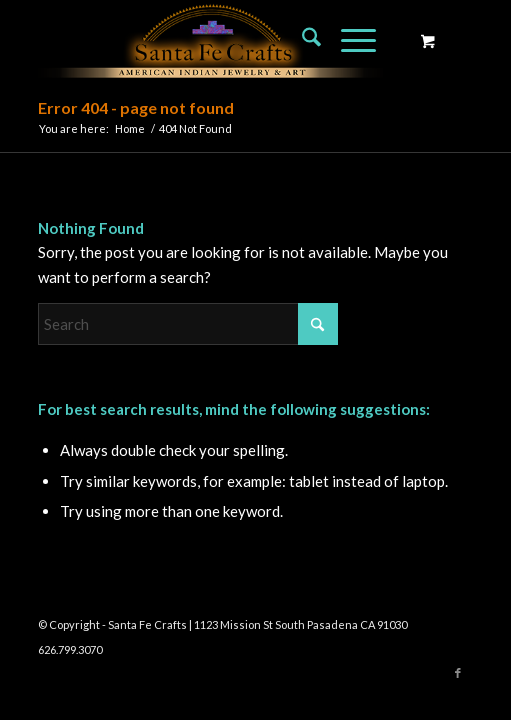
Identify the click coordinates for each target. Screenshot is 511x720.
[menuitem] (301, 40)
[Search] (301, 40)
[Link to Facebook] (458, 673)
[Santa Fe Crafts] (211, 40)
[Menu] (348, 40)
